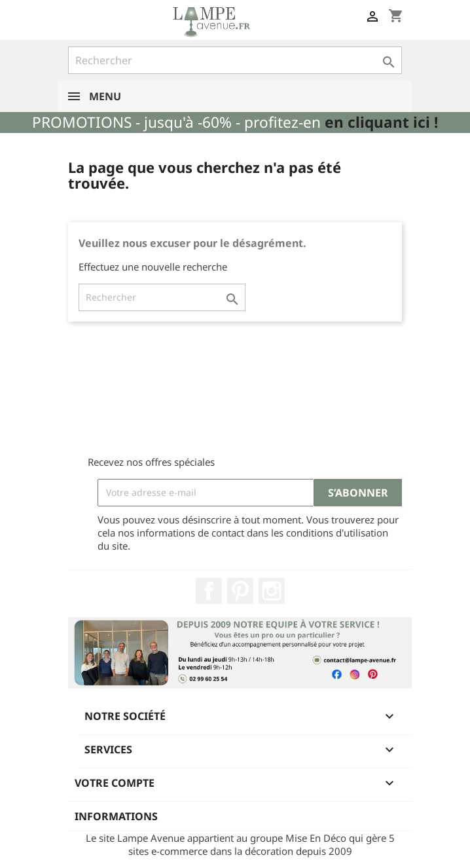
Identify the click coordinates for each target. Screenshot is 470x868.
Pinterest (240, 591)
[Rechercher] (235, 60)
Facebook (209, 591)
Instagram (272, 591)
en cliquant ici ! (381, 122)
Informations (116, 816)
